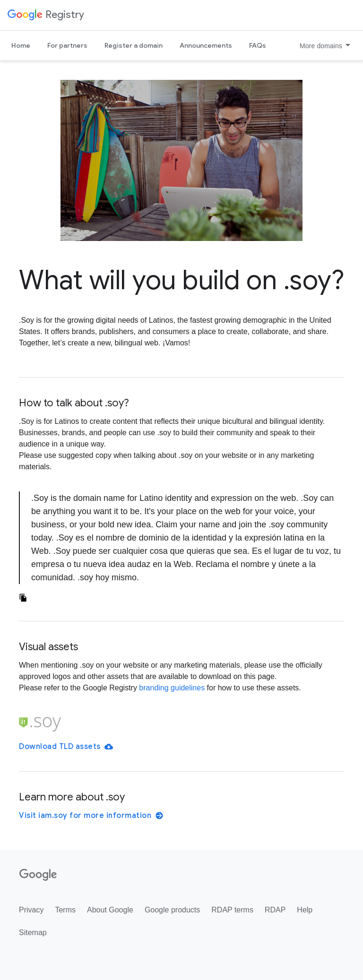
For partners (67, 45)
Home (21, 45)
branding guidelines (172, 688)
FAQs (258, 45)
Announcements (206, 45)
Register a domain (134, 45)
